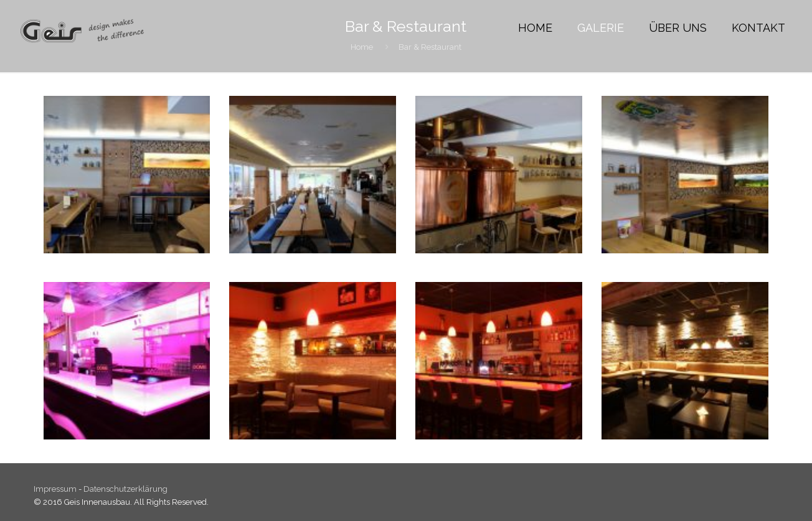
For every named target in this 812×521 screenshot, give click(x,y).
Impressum (56, 489)
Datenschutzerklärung (125, 489)
